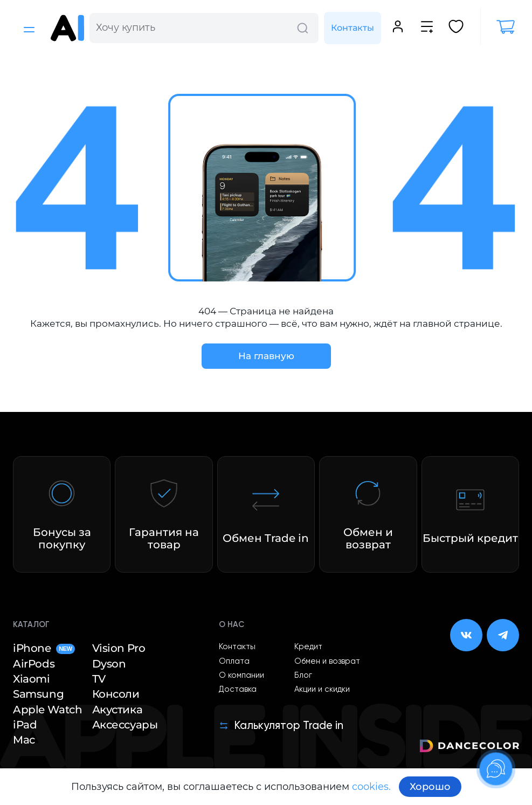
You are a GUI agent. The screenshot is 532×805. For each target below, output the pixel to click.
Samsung (38, 694)
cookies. (371, 787)
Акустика (118, 710)
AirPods (34, 664)
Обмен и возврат (327, 662)
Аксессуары (125, 725)
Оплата (234, 662)
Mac (24, 740)
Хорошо (430, 787)
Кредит (308, 647)
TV (99, 679)
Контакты (353, 28)
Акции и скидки (322, 690)
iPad (25, 725)
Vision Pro (119, 648)
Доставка (238, 690)
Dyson (109, 664)
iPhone (44, 648)
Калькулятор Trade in (281, 726)
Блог (303, 676)
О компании (241, 676)
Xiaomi (32, 679)
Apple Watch (48, 710)
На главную (266, 356)
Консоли (116, 694)
